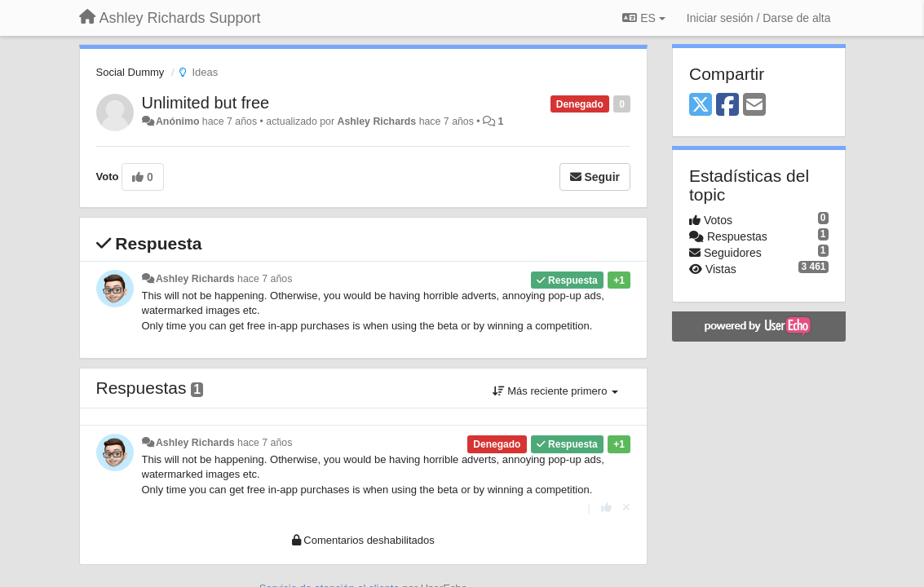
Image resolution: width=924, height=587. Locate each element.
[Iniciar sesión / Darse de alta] (759, 18)
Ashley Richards (376, 121)
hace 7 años (265, 279)
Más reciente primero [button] (555, 391)
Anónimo (177, 121)
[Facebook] (727, 106)
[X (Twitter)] (701, 106)
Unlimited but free (206, 103)
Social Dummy (130, 72)
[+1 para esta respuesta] (606, 508)
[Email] (754, 106)
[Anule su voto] (626, 508)
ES (643, 18)
